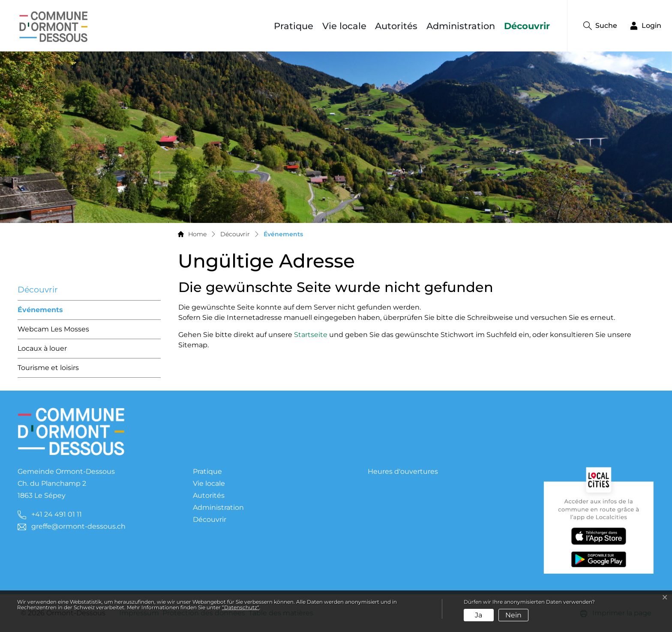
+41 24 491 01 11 (57, 514)
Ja (478, 615)
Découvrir (527, 26)
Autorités (396, 26)
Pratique (294, 26)
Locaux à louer (42, 348)
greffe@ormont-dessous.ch (78, 526)
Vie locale (344, 26)
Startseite (311, 335)
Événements (40, 313)
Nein (513, 615)
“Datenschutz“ (241, 607)
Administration (461, 26)
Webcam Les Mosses (53, 329)
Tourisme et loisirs (48, 368)
